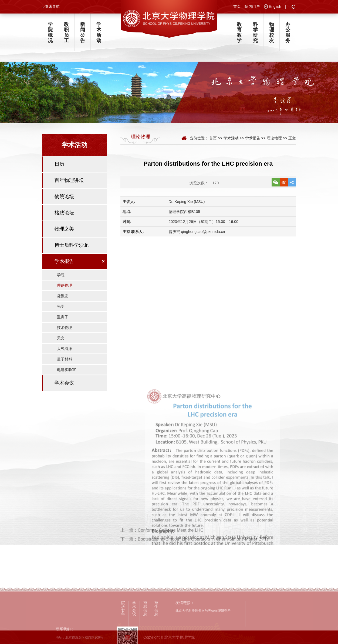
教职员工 (66, 32)
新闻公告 (83, 32)
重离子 (63, 317)
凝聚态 (63, 296)
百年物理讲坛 (69, 180)
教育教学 (239, 32)
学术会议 (64, 383)
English (275, 6)
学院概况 (50, 32)
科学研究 (255, 32)
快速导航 (52, 6)
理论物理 (65, 285)
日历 (59, 164)
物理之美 (64, 229)
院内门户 (252, 6)
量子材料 (65, 359)
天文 (61, 338)
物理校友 (272, 32)
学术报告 (64, 261)
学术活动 (99, 32)
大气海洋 (65, 349)
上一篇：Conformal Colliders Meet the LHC (162, 538)
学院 (61, 275)
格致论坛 (64, 213)
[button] (294, 7)
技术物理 (65, 328)
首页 (237, 6)
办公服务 (288, 32)
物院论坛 (64, 196)
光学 (61, 306)
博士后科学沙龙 (72, 245)
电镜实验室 (66, 370)
